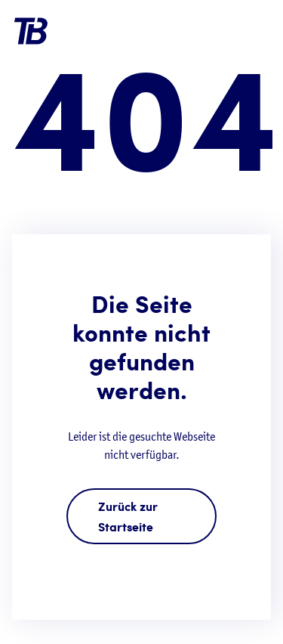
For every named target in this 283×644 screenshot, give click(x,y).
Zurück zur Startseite (128, 516)
